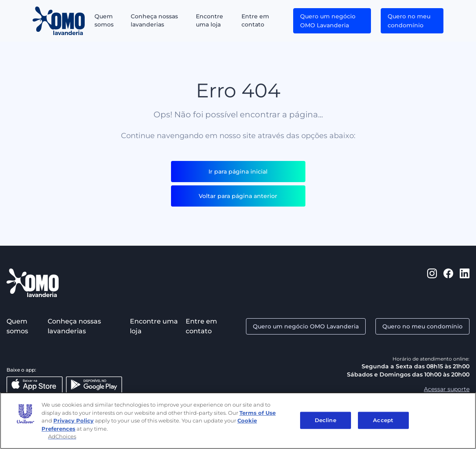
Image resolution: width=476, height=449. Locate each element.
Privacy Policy (73, 420)
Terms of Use (258, 413)
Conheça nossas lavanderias (154, 20)
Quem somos (104, 20)
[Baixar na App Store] (35, 385)
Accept (383, 420)
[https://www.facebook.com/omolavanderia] (448, 283)
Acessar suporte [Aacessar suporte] (447, 389)
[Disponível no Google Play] (94, 385)
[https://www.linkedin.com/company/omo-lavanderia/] (465, 283)
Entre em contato (255, 20)
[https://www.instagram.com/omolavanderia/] (432, 283)
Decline (326, 420)
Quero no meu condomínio (409, 21)
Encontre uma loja (209, 20)
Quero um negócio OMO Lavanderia (328, 21)
